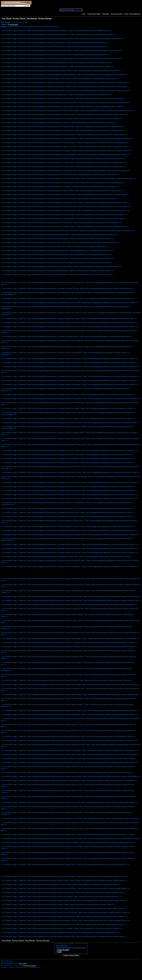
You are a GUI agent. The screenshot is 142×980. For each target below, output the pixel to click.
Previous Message (43, 940)
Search (126, 14)
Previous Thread (18, 940)
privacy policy (23, 963)
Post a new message (117, 14)
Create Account (63, 950)
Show (79, 10)
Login (84, 14)
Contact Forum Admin (94, 14)
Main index (106, 14)
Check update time (135, 14)
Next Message (30, 940)
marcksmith (14, 24)
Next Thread (6, 940)
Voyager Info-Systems (30, 966)
